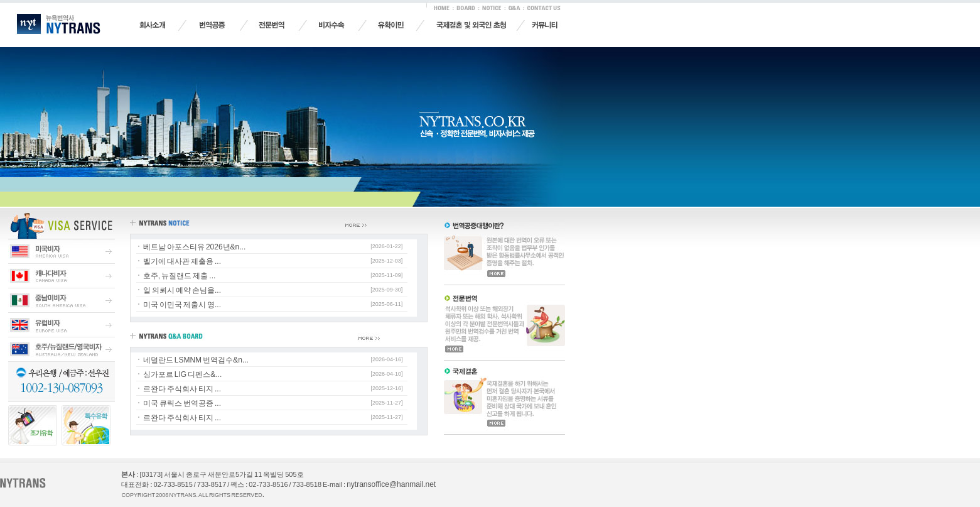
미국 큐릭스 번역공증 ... (182, 403)
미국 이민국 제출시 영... (182, 305)
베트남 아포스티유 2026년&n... (195, 247)
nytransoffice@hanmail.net (391, 484)
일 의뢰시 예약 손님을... (182, 290)
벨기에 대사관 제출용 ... (182, 261)
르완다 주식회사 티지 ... (182, 389)
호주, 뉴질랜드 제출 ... (180, 276)
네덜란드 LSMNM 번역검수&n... (196, 360)
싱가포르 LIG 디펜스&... (183, 374)
